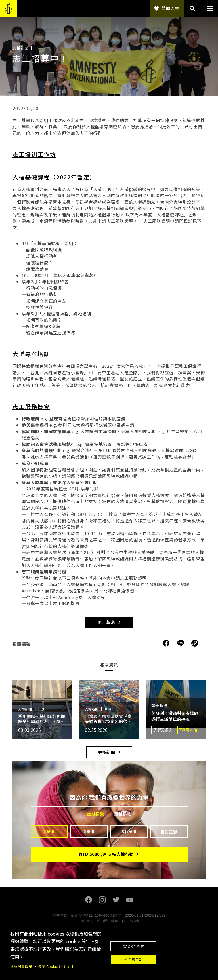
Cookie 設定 (159, 943)
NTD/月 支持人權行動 (106, 854)
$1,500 (129, 831)
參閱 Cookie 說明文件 (59, 966)
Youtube (129, 900)
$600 (49, 831)
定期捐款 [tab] (95, 814)
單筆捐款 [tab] (123, 814)
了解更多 (161, 730)
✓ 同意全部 (159, 962)
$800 (89, 831)
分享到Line (181, 643)
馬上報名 (106, 622)
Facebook (89, 900)
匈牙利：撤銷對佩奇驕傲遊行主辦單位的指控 (175, 716)
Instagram (102, 900)
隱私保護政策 (22, 966)
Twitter (116, 900)
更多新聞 (106, 752)
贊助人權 (170, 8)
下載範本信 (188, 730)
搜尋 (192, 8)
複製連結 (195, 643)
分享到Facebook (166, 643)
